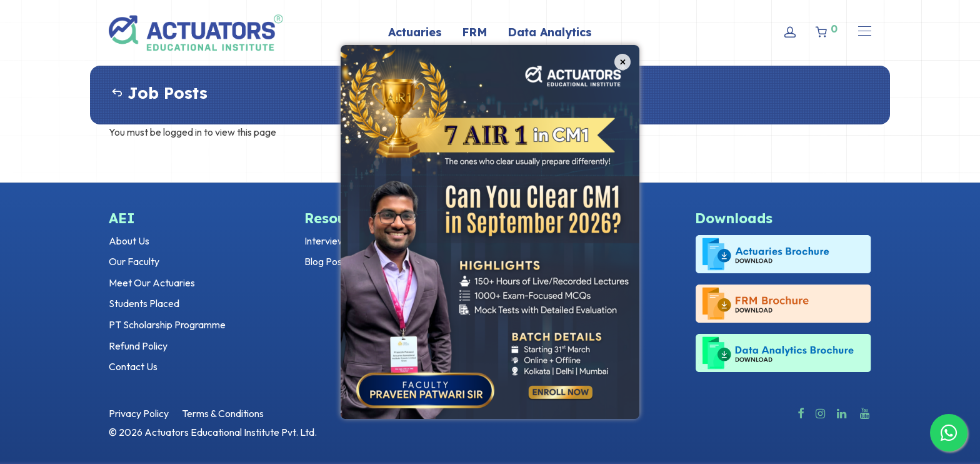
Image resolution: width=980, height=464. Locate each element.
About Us (129, 241)
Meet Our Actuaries (152, 283)
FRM (475, 32)
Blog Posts (327, 261)
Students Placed (144, 303)
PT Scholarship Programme (167, 325)
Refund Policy (138, 346)
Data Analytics (550, 32)
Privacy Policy (139, 413)
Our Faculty (134, 261)
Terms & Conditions (223, 413)
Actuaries (415, 32)
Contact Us (133, 366)
